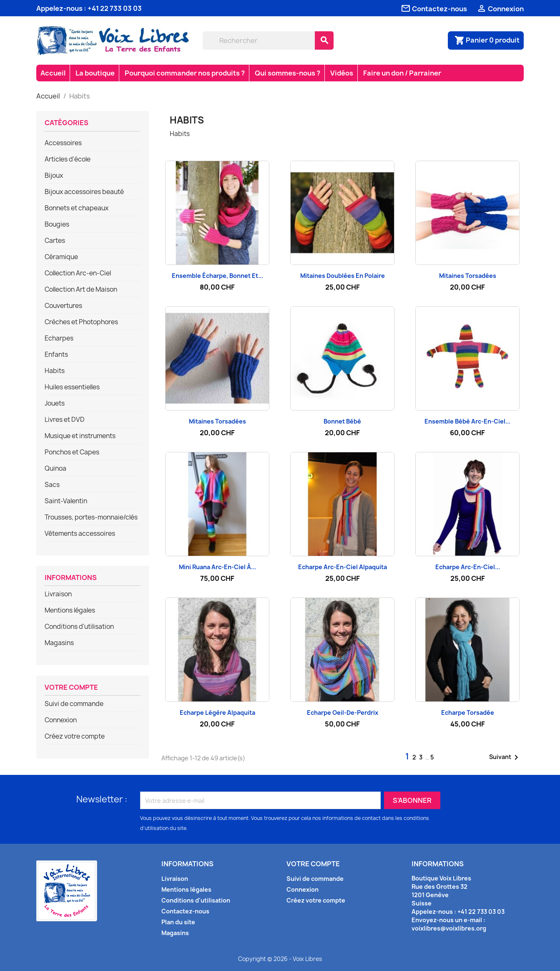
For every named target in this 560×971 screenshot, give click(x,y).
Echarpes (59, 338)
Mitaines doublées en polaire (343, 276)
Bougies (57, 224)
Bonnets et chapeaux (77, 208)
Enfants (56, 355)
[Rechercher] (259, 40)
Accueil (53, 73)
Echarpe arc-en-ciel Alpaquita (343, 567)
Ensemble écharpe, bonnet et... (217, 276)
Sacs (52, 485)
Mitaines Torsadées (468, 276)
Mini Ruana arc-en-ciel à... (217, 567)
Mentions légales (70, 610)
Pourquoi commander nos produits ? (185, 73)
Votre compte (71, 688)
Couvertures (63, 306)
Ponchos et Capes (72, 452)
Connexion (61, 720)
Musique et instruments (80, 436)
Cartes (55, 241)
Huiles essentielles (72, 387)
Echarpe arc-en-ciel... (468, 567)
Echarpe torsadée (468, 712)
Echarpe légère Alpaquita (217, 712)
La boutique (95, 73)
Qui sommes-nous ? (288, 73)
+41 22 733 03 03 (115, 8)
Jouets (55, 404)
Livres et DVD (65, 420)
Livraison (58, 594)
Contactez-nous (185, 911)
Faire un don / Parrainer (402, 73)
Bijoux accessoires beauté (84, 192)
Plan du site (178, 922)
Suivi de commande (74, 704)
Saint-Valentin (66, 501)
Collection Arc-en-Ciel (78, 273)
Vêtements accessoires (80, 534)
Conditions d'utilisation (79, 627)
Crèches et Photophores (81, 322)
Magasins (59, 643)
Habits (55, 371)
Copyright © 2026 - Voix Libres (280, 959)
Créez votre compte (75, 736)
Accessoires (63, 143)
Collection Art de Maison (81, 290)
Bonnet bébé (342, 421)
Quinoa (55, 469)
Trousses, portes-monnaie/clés (91, 517)
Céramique (61, 257)
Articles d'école (68, 159)
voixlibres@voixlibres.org (449, 928)
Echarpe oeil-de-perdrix (343, 712)
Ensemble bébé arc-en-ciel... (467, 421)
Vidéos (342, 73)
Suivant (505, 757)
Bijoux (54, 176)
